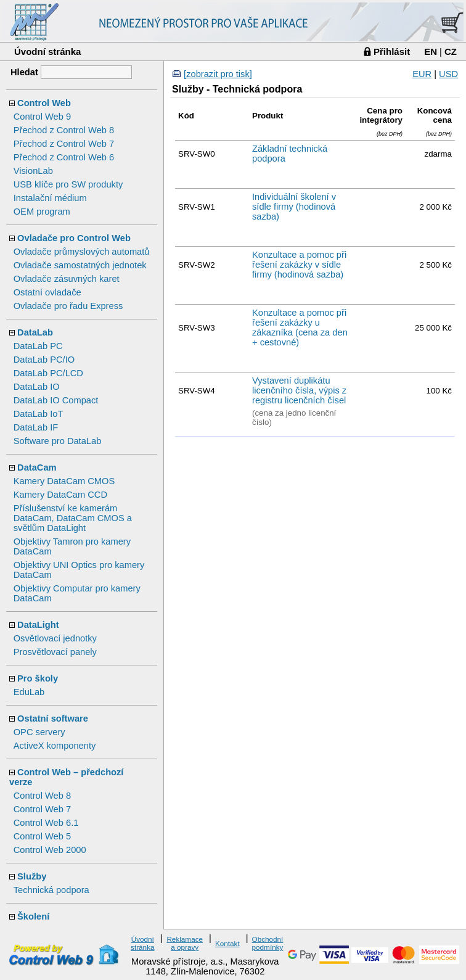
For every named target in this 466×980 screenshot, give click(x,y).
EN (431, 51)
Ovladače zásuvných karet (67, 279)
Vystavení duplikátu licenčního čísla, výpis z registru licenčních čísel (299, 390)
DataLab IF (36, 427)
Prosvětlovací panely (55, 652)
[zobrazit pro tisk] (218, 74)
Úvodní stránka (47, 51)
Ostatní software (53, 719)
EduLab (29, 692)
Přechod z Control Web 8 (64, 130)
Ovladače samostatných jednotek (80, 265)
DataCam (37, 467)
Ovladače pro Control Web (74, 238)
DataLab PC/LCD (48, 373)
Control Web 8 (42, 796)
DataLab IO (37, 387)
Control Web (44, 103)
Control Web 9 (42, 117)
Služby (32, 876)
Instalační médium (50, 198)
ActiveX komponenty (55, 746)
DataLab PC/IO (44, 360)
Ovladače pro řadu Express (68, 306)
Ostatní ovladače (47, 292)
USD (448, 74)
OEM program (42, 212)
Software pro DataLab (58, 441)
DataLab (35, 332)
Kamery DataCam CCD (60, 495)
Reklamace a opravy (185, 943)
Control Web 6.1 (46, 823)
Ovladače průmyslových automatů (82, 252)
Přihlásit (392, 51)
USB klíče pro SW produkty (68, 184)
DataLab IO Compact (56, 400)
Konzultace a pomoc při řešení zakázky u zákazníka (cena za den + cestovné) (300, 327)
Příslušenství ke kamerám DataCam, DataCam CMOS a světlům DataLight (73, 518)
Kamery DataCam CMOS (64, 481)
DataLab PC (38, 346)
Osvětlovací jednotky (55, 638)
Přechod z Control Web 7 (64, 144)
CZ (451, 51)
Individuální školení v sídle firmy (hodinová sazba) (294, 207)
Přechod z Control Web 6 (64, 157)
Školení (33, 916)
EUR (422, 74)
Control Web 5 (42, 836)
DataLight (38, 625)
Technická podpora (51, 890)
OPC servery (39, 732)
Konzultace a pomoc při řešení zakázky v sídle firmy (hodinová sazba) (299, 265)
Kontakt (227, 943)
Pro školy (38, 678)
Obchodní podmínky (268, 943)
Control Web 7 (42, 809)
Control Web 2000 (50, 850)
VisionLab (33, 171)
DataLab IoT (39, 414)
